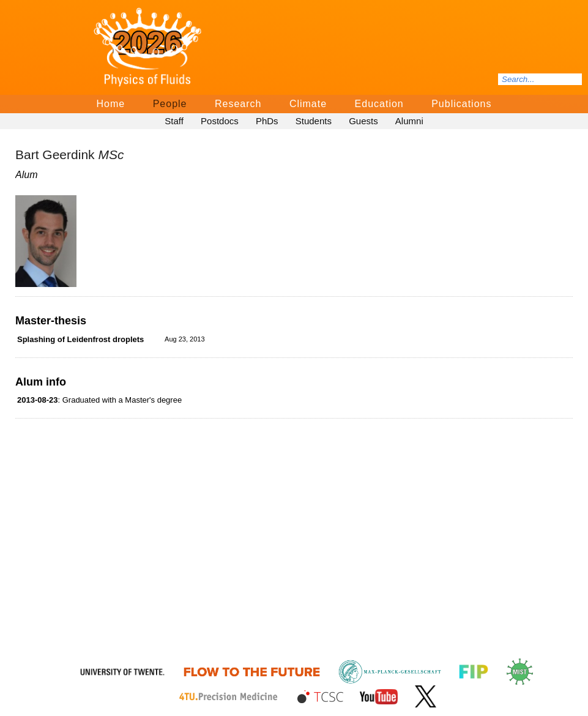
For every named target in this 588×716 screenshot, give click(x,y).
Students (314, 121)
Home (111, 104)
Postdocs (220, 121)
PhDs (267, 121)
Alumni (409, 121)
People (170, 104)
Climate (308, 104)
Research (238, 104)
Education (379, 104)
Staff (174, 121)
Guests (363, 121)
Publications (461, 104)
